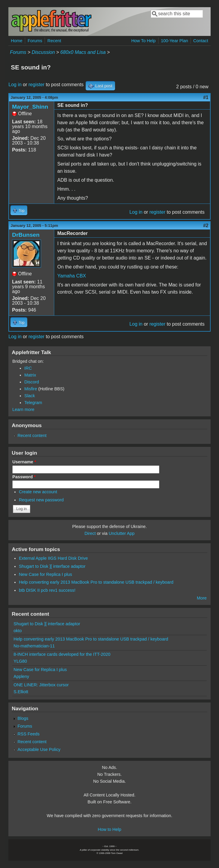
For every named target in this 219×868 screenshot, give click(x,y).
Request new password (41, 500)
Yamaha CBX (72, 276)
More (202, 598)
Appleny (21, 676)
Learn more (23, 409)
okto (18, 631)
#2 (206, 226)
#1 (206, 97)
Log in (15, 85)
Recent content (32, 435)
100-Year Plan (175, 41)
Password (24, 477)
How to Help (109, 829)
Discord (32, 382)
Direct (90, 533)
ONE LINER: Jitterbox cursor (41, 685)
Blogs (23, 718)
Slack (30, 396)
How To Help (143, 41)
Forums (35, 41)
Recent (54, 41)
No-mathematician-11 (34, 646)
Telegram (33, 403)
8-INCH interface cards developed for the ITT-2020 (62, 654)
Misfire (31, 389)
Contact (201, 41)
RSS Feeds (28, 734)
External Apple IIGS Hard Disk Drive (53, 558)
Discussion (43, 52)
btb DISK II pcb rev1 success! (47, 590)
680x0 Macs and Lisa (83, 52)
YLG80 (20, 661)
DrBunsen (26, 235)
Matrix (30, 375)
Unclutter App (122, 533)
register (36, 85)
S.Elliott (21, 692)
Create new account (38, 492)
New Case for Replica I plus (46, 574)
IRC (28, 368)
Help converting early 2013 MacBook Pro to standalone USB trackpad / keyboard (96, 582)
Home (16, 41)
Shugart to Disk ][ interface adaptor (52, 566)
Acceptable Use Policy (39, 749)
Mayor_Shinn (30, 107)
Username (24, 462)
